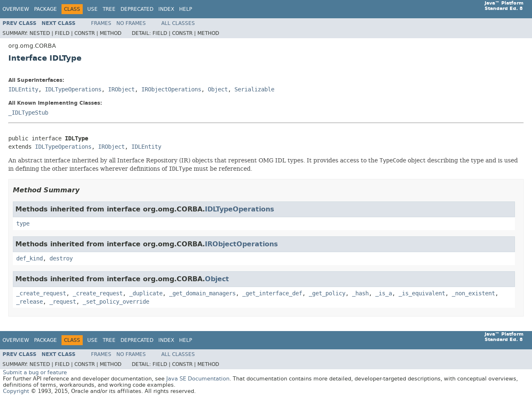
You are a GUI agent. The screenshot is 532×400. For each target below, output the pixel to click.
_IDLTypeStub (28, 113)
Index (166, 9)
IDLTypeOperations (73, 90)
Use (92, 9)
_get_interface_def (272, 293)
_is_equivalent (422, 293)
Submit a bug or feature (35, 372)
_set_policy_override (116, 302)
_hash (360, 293)
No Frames (131, 23)
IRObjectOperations (171, 90)
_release (30, 302)
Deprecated (137, 9)
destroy (61, 259)
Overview (16, 9)
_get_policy (327, 293)
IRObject (121, 90)
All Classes (178, 23)
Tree (109, 9)
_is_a (384, 293)
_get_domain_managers (202, 293)
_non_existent (473, 293)
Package (46, 9)
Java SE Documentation (198, 379)
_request (63, 302)
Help (186, 9)
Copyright (16, 391)
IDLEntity (23, 90)
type (23, 224)
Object (218, 90)
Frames (101, 23)
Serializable (254, 90)
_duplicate (146, 293)
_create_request (41, 293)
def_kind (30, 259)
